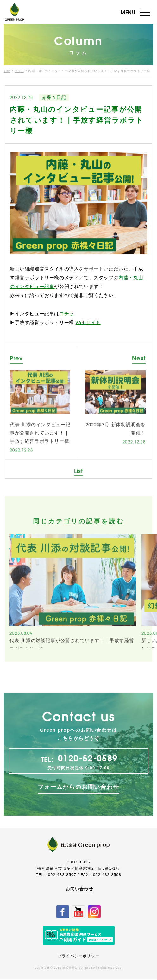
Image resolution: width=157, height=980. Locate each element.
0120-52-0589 (88, 782)
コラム (20, 71)
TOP (7, 71)
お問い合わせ (79, 889)
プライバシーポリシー (78, 957)
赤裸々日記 (54, 98)
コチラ (67, 314)
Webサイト (88, 323)
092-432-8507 (62, 875)
